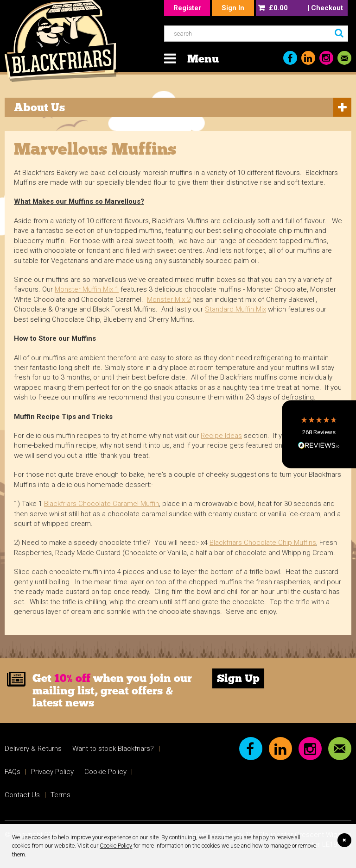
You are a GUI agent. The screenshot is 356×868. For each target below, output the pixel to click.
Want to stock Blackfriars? (113, 749)
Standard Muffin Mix (235, 309)
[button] (319, 434)
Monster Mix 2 (169, 300)
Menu (203, 59)
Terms (60, 795)
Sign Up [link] (238, 678)
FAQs (13, 772)
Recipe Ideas (221, 436)
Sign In (233, 8)
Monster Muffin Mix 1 (87, 289)
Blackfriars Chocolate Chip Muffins (263, 543)
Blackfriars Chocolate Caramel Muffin (102, 504)
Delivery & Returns (33, 749)
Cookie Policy (116, 846)
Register (187, 8)
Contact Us (22, 795)
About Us (39, 107)
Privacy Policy (52, 772)
